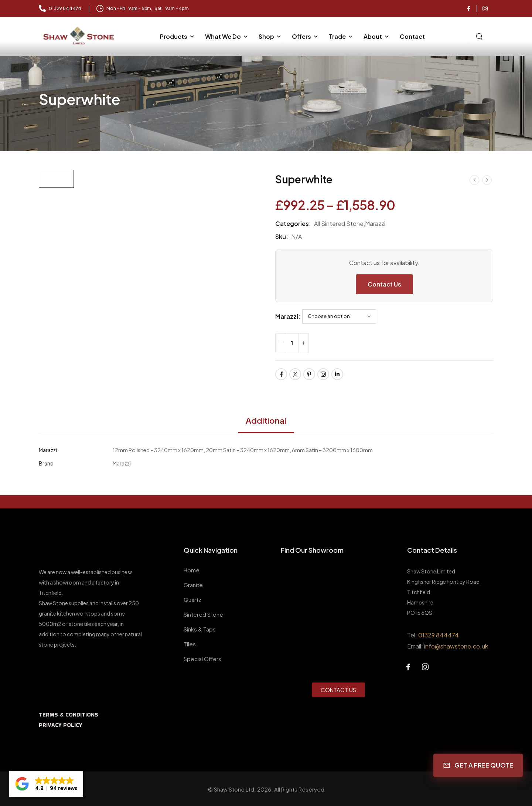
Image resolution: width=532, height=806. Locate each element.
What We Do (223, 36)
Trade (337, 36)
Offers (301, 36)
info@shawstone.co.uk (456, 646)
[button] (46, 784)
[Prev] (474, 180)
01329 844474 (439, 635)
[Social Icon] (468, 9)
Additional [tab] (266, 420)
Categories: (293, 223)
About (373, 36)
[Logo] (79, 36)
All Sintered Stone (339, 223)
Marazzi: (288, 316)
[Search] (480, 35)
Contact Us (384, 284)
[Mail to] (60, 9)
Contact (412, 36)
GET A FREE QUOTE (478, 765)
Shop (266, 36)
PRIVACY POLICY (60, 725)
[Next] (487, 180)
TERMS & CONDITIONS (69, 714)
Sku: (282, 236)
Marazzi (375, 223)
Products (174, 36)
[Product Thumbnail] (169, 216)
